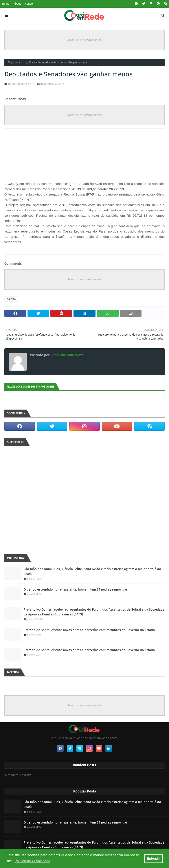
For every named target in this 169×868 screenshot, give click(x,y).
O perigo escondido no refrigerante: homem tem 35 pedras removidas (76, 589)
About (17, 4)
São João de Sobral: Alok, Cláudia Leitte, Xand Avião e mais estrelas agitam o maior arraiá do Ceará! (92, 572)
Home (6, 4)
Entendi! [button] (153, 859)
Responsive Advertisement (85, 40)
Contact (30, 4)
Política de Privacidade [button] (32, 861)
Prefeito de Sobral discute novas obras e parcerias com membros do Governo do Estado (89, 630)
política (30, 63)
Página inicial (16, 63)
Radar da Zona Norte (22, 84)
